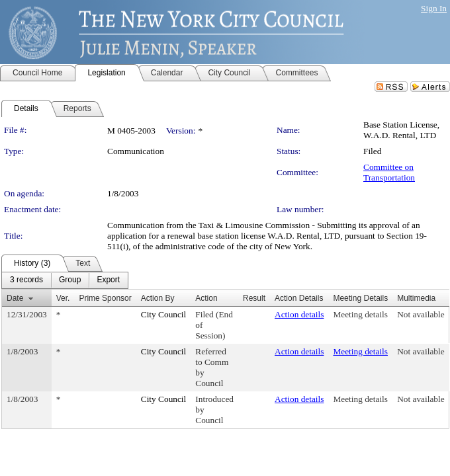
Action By (158, 298)
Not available (421, 314)
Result (254, 298)
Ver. (63, 298)
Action (206, 298)
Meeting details (360, 314)
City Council (164, 314)
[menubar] (65, 280)
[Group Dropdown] (70, 280)
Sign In (434, 8)
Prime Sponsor (105, 298)
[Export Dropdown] (108, 280)
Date (15, 298)
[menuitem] (26, 280)
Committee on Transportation (389, 172)
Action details (299, 314)
